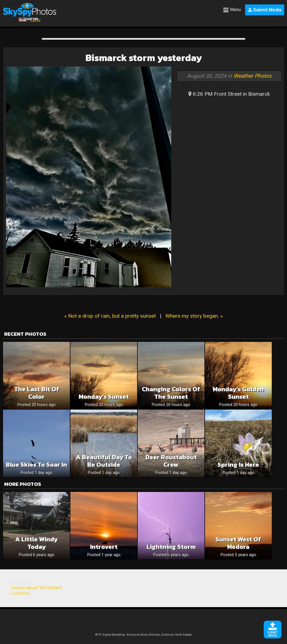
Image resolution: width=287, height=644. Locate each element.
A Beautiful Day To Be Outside (104, 461)
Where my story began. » (194, 316)
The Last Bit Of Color (37, 393)
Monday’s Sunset (104, 397)
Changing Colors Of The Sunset (171, 393)
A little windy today (36, 543)
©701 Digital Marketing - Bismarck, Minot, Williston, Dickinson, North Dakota (143, 635)
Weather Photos (253, 76)
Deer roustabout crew (171, 461)
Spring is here (238, 465)
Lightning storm (171, 547)
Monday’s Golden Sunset (238, 393)
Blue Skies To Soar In (36, 465)
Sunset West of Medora (238, 543)
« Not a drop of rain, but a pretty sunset (110, 316)
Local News (20, 593)
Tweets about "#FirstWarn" (36, 588)
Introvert (104, 547)
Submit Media (265, 10)
